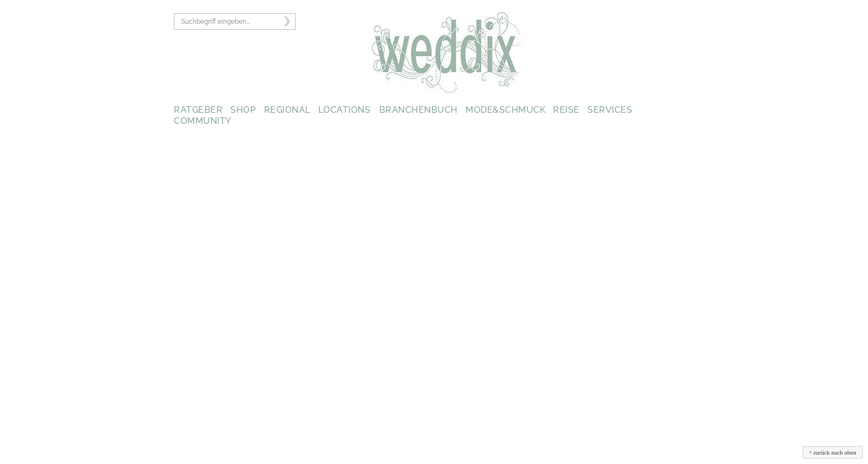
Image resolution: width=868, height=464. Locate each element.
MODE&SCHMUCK (505, 110)
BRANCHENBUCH (418, 110)
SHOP (243, 110)
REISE (566, 110)
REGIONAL (287, 110)
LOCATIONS (345, 110)
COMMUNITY (203, 121)
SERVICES (610, 110)
